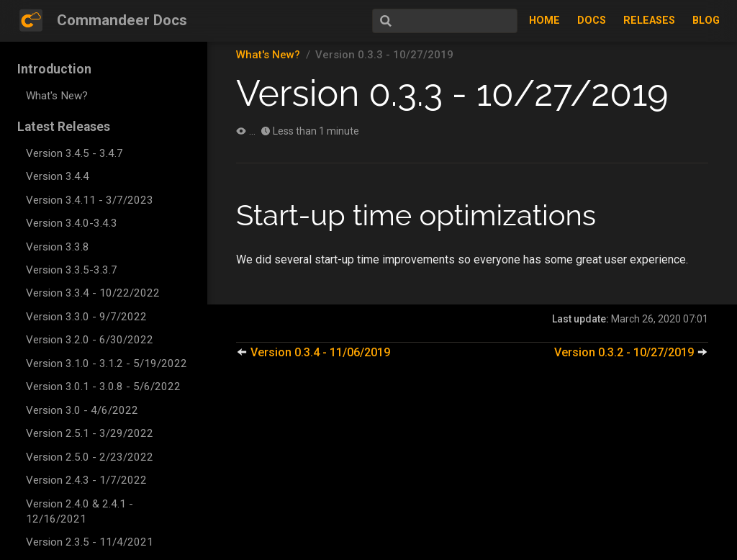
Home (544, 21)
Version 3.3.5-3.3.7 (72, 270)
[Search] (445, 21)
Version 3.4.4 (58, 176)
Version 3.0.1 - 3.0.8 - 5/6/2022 (103, 387)
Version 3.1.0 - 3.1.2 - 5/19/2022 (107, 363)
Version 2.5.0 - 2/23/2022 (90, 457)
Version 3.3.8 (58, 247)
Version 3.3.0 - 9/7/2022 (86, 317)
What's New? (57, 96)
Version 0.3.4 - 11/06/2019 (313, 352)
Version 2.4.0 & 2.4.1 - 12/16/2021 (80, 511)
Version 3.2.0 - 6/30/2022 (90, 340)
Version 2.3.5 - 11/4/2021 (90, 542)
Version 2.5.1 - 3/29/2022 (90, 433)
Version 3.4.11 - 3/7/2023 (90, 200)
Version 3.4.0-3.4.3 (72, 223)
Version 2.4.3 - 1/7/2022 (86, 480)
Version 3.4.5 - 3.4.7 (74, 153)
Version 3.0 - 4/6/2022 (82, 410)
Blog (706, 21)
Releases (649, 21)
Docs (592, 21)
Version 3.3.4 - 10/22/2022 (93, 293)
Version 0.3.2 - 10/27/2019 (631, 352)
